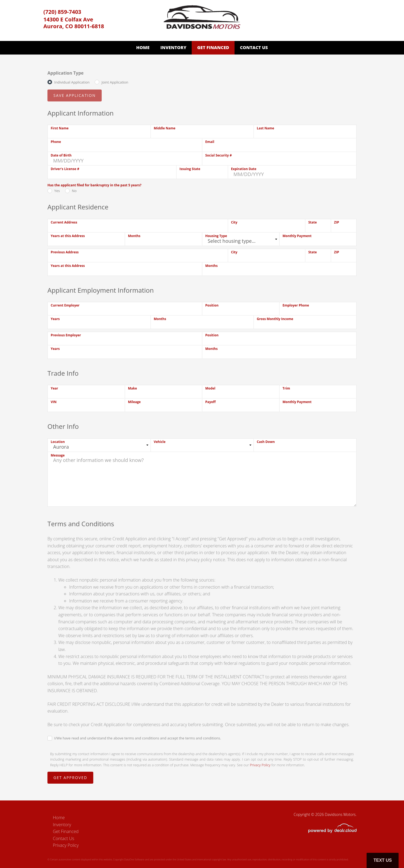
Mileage (134, 402)
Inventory (173, 47)
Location (58, 442)
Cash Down (266, 442)
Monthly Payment (297, 236)
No (74, 191)
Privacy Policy (260, 765)
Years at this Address (68, 236)
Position (212, 305)
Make (132, 388)
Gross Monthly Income (275, 319)
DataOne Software (134, 859)
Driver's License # (65, 169)
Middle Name (165, 128)
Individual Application (72, 82)
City (234, 222)
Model (210, 388)
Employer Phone (296, 305)
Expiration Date (244, 169)
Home (143, 47)
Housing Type (216, 236)
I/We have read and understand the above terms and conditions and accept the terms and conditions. (138, 738)
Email (210, 142)
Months (134, 236)
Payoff (210, 402)
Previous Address (65, 252)
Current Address (64, 222)
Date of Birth (61, 155)
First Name (60, 128)
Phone (56, 142)
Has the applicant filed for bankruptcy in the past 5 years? (94, 185)
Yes (57, 191)
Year (54, 388)
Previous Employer (66, 335)
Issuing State (190, 169)
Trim (286, 388)
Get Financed (213, 47)
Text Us (383, 860)
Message (58, 455)
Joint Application (115, 82)
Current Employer (65, 305)
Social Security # (219, 155)
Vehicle (160, 442)
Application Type (65, 73)
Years (55, 319)
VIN (54, 402)
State (312, 222)
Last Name (265, 128)
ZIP (336, 222)
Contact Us (254, 47)
